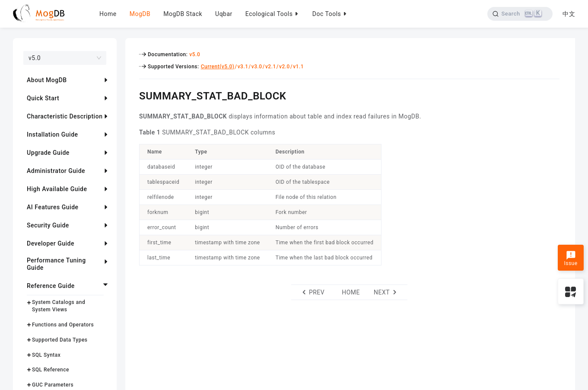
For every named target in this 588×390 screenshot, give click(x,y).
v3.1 (243, 67)
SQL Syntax (46, 355)
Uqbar (224, 14)
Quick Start (43, 98)
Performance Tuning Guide (56, 264)
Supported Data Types (60, 340)
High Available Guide (57, 189)
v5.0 (195, 54)
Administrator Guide (56, 171)
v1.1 (298, 67)
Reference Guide (51, 286)
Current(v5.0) (218, 67)
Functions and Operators (63, 325)
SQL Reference (51, 370)
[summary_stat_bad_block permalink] (133, 95)
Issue (571, 259)
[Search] (520, 14)
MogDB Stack (183, 14)
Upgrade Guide (48, 153)
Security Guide (48, 225)
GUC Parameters (53, 385)
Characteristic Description (65, 116)
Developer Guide (51, 243)
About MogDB (47, 80)
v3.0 (257, 67)
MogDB (140, 14)
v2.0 (284, 67)
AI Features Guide (53, 207)
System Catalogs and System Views (59, 306)
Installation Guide (52, 134)
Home (108, 14)
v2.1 (271, 67)
